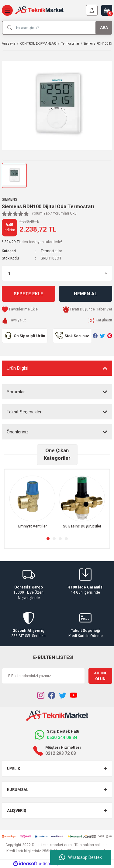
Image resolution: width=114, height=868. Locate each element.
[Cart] (107, 10)
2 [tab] (54, 539)
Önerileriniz (18, 432)
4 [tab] (66, 539)
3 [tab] (60, 539)
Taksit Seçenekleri (25, 412)
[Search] (57, 28)
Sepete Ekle (28, 294)
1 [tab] (48, 539)
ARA (104, 27)
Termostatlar (51, 251)
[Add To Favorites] (20, 310)
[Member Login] (92, 10)
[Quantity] (57, 273)
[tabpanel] (32, 502)
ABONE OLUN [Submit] (100, 676)
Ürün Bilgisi (17, 368)
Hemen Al (86, 294)
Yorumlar (16, 392)
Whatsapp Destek (81, 857)
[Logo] (39, 10)
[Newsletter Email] (43, 676)
